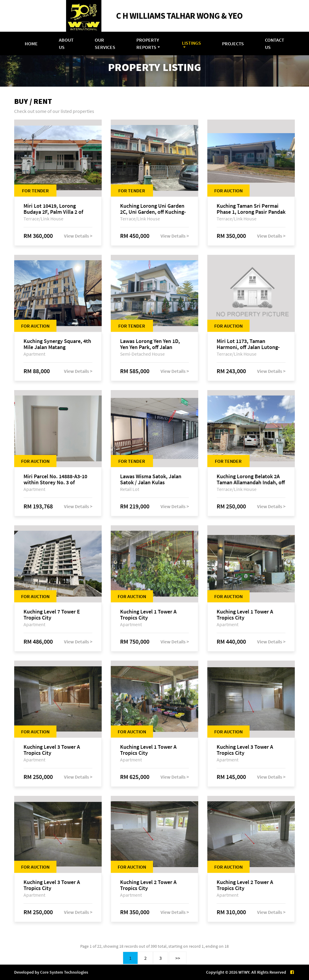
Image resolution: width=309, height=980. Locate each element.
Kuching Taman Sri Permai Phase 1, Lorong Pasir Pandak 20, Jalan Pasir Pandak (251, 209)
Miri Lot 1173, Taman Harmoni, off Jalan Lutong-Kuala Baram (248, 344)
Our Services (105, 43)
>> (178, 958)
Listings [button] (191, 43)
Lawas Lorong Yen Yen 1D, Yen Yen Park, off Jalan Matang (150, 344)
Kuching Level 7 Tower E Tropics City (52, 615)
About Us (66, 43)
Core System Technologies (64, 972)
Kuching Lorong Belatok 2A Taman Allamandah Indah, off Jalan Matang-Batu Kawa (251, 479)
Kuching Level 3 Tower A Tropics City (52, 750)
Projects (233, 43)
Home (31, 43)
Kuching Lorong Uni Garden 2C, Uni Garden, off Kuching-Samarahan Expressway (153, 209)
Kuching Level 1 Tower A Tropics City (148, 615)
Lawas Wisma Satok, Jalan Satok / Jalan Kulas (151, 479)
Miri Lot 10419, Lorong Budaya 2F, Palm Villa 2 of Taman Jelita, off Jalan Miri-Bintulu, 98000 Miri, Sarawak (57, 209)
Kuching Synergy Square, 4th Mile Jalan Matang (57, 344)
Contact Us (275, 43)
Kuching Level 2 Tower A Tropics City (148, 885)
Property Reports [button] (148, 43)
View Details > (78, 236)
